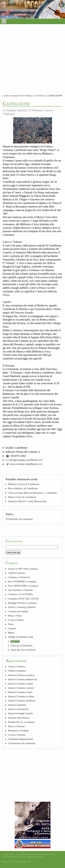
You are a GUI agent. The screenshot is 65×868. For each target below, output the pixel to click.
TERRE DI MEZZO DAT (21, 637)
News (11, 624)
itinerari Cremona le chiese (21, 696)
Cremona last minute (18, 611)
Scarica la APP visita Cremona (23, 569)
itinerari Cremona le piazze (21, 675)
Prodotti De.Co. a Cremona (21, 722)
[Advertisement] (32, 59)
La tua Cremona (16, 620)
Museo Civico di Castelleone (22, 497)
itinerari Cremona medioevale (22, 679)
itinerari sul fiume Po (18, 709)
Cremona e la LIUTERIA (20, 594)
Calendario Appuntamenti (20, 739)
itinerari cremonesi (17, 705)
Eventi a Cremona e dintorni (22, 607)
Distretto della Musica (19, 718)
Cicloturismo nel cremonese (19, 519)
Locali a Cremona (17, 735)
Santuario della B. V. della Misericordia (27, 501)
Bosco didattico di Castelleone (23, 488)
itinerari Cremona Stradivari (22, 701)
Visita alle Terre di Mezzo (23, 650)
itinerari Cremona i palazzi (21, 688)
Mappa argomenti (23, 862)
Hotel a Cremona (16, 726)
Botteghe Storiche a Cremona (22, 603)
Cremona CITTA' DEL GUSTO (23, 599)
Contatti (12, 628)
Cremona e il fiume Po (19, 577)
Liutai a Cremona (16, 666)
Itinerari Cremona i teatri (20, 692)
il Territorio (40, 96)
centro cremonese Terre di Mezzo (18, 96)
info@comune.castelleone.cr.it (26, 460)
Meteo (11, 633)
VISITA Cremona (17, 573)
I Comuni (15, 641)
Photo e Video (15, 616)
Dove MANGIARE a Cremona (23, 586)
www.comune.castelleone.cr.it (26, 464)
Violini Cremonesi (17, 671)
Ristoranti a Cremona (18, 731)
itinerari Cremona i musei (20, 684)
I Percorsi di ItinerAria (22, 646)
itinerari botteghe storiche (20, 713)
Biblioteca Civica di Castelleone (24, 484)
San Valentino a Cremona (20, 590)
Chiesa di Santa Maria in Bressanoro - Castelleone (32, 493)
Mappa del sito (8, 862)
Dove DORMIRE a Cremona (22, 581)
